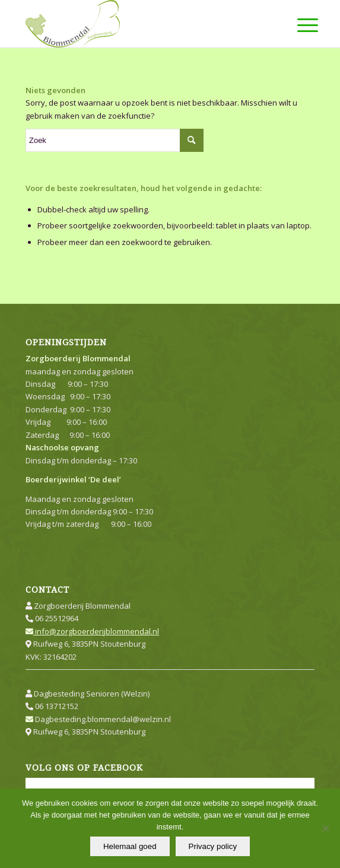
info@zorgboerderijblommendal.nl (92, 631)
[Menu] (298, 25)
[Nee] (325, 828)
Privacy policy (213, 846)
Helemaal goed (130, 846)
